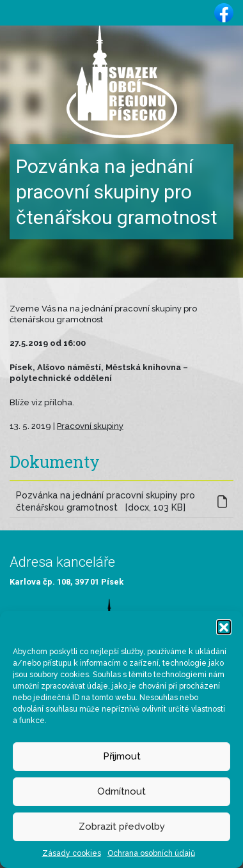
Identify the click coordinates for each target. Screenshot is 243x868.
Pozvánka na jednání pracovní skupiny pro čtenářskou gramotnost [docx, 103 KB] (106, 501)
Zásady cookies (72, 853)
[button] (224, 627)
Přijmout (122, 756)
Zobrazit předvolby (122, 827)
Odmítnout (121, 791)
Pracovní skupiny (90, 426)
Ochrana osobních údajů (151, 853)
